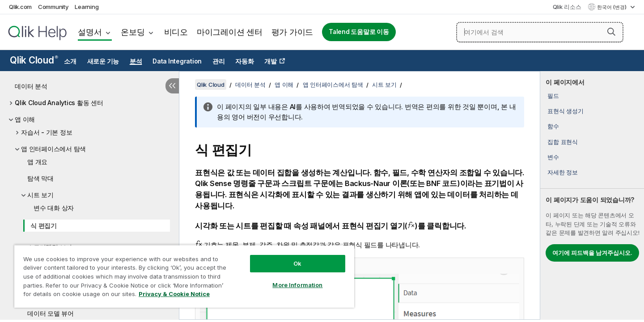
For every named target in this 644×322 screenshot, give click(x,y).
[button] (611, 32)
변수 (553, 157)
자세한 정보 (563, 172)
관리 (219, 61)
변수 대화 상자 (54, 208)
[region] (184, 276)
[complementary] (592, 195)
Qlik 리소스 (567, 7)
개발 (271, 61)
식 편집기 (44, 226)
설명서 (90, 32)
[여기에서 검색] (540, 32)
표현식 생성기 (565, 111)
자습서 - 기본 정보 (47, 132)
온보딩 (133, 32)
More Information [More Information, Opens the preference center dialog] (297, 285)
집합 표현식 (563, 142)
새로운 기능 (103, 61)
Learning (87, 7)
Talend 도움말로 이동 (359, 32)
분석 (136, 61)
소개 (70, 61)
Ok (297, 263)
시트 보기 (40, 195)
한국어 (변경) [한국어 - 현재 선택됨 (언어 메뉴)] (612, 7)
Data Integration (177, 61)
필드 (553, 96)
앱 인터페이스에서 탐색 (53, 149)
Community (53, 7)
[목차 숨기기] (172, 86)
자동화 (244, 61)
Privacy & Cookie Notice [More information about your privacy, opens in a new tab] (174, 294)
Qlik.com (20, 7)
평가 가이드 (292, 32)
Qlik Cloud (34, 60)
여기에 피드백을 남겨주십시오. (592, 253)
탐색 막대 (40, 178)
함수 (553, 126)
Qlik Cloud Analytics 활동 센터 (59, 103)
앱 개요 (37, 162)
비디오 (176, 32)
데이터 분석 (31, 86)
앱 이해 (25, 119)
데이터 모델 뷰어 (51, 313)
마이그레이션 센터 (230, 32)
